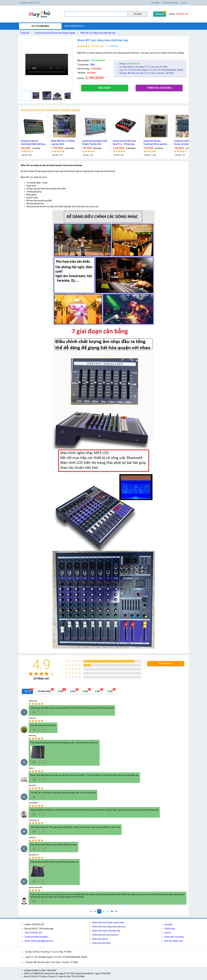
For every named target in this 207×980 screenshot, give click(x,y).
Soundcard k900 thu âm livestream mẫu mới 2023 (33, 142)
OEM (92, 65)
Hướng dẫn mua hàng (174, 937)
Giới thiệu (155, 3)
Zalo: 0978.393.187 (33, 933)
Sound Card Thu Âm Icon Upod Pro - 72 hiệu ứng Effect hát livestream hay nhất (155, 143)
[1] (91, 911)
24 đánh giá (97, 46)
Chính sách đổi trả (100, 939)
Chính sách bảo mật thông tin (105, 935)
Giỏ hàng (160, 14)
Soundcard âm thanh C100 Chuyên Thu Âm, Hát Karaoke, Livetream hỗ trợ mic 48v (125, 143)
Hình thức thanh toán (174, 941)
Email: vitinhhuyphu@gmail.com (39, 941)
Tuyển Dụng (170, 929)
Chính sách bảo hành (101, 943)
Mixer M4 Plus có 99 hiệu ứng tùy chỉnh (94, 142)
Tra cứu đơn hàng (170, 3)
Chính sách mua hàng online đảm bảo (109, 927)
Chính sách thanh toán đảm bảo (106, 931)
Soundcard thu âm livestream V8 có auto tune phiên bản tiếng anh (187, 143)
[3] (108, 911)
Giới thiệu (168, 924)
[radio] (31, 674)
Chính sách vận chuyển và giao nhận (108, 922)
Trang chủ (26, 33)
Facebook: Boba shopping (36, 937)
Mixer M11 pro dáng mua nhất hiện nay (98, 33)
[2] (104, 911)
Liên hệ (184, 3)
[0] (95, 911)
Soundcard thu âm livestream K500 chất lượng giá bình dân (64, 143)
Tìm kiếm (137, 14)
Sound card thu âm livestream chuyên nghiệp (55, 33)
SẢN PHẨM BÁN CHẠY (74, 26)
